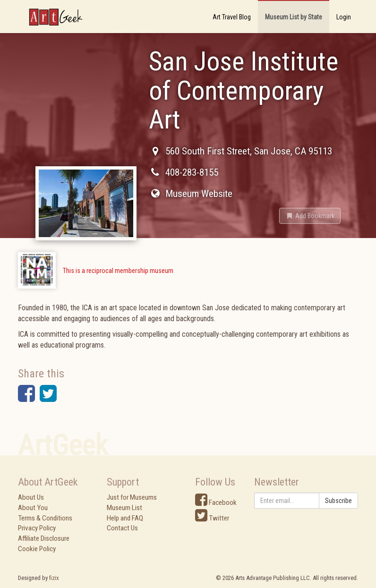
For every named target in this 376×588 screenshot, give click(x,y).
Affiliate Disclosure (44, 538)
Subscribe (338, 501)
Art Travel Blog (232, 17)
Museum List (124, 508)
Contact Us (122, 528)
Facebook (216, 503)
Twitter (212, 518)
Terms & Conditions (45, 518)
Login (344, 17)
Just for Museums (132, 497)
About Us (31, 497)
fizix (54, 578)
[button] (310, 216)
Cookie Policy (37, 549)
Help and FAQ (125, 518)
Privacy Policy (37, 528)
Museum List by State (294, 17)
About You (33, 508)
